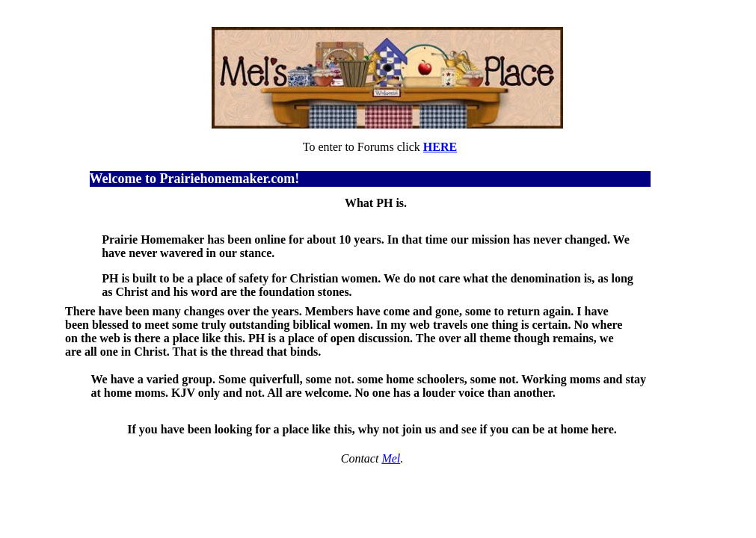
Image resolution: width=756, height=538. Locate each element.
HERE (440, 147)
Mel (391, 458)
